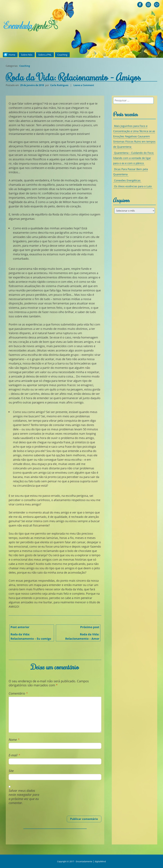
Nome (14, 740)
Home (12, 55)
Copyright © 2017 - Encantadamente (75, 861)
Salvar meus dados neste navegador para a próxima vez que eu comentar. (24, 797)
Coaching (62, 55)
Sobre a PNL (45, 55)
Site (11, 771)
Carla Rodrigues (59, 85)
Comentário (18, 693)
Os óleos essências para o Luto (133, 186)
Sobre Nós (27, 55)
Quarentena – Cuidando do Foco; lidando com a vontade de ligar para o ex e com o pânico (133, 158)
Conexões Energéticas (127, 180)
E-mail (14, 755)
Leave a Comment (84, 85)
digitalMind (100, 861)
